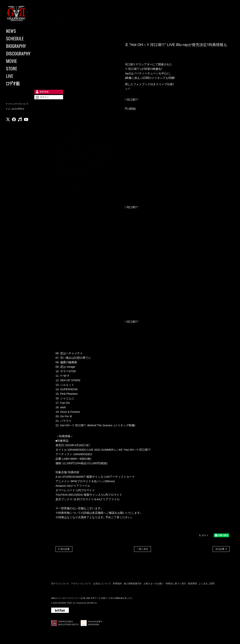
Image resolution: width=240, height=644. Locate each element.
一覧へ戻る (142, 550)
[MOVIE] (22, 61)
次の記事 (220, 550)
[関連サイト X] (8, 127)
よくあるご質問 (207, 585)
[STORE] (22, 68)
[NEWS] (22, 31)
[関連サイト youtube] (26, 127)
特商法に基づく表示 (176, 585)
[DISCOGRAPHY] (22, 53)
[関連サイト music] (20, 127)
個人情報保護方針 (133, 585)
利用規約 (117, 585)
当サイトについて (60, 585)
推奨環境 (192, 585)
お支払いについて (102, 585)
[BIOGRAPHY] (22, 46)
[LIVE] (22, 76)
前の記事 (65, 550)
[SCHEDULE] (22, 38)
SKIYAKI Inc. (92, 604)
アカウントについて (81, 585)
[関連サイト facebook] (14, 127)
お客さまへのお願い (154, 585)
